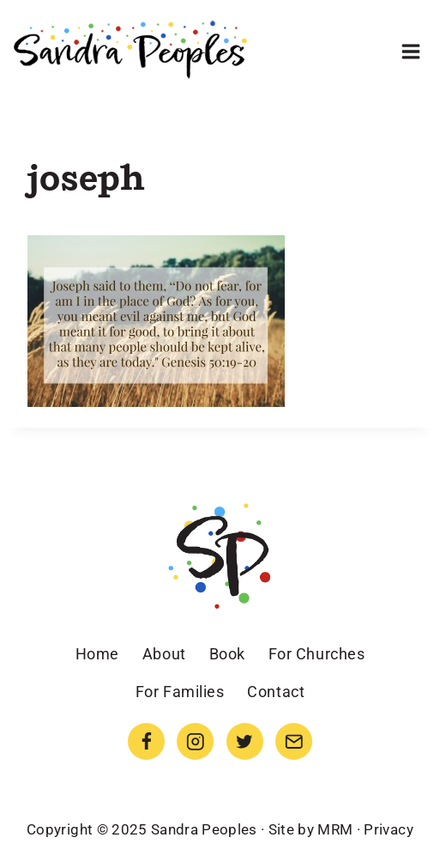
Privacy (388, 829)
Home (97, 654)
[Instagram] (195, 741)
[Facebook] (146, 741)
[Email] (294, 741)
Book (227, 654)
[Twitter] (245, 741)
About (164, 654)
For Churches (316, 654)
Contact (276, 692)
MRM (335, 829)
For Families (180, 692)
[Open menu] (410, 51)
